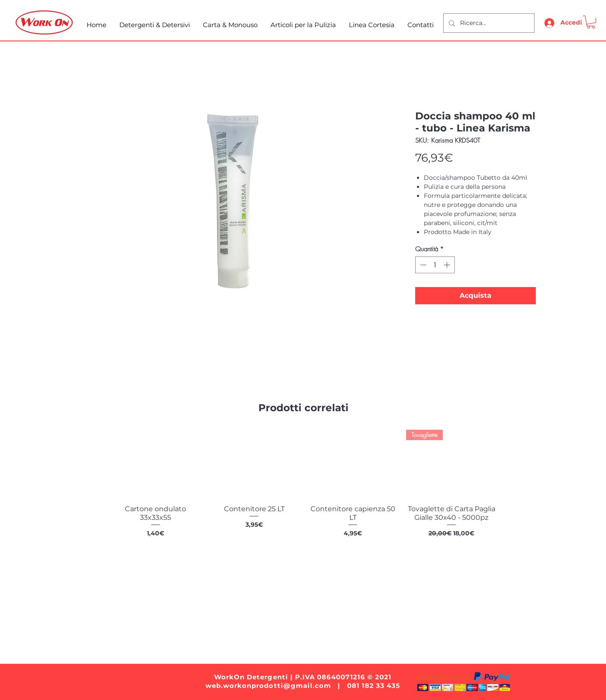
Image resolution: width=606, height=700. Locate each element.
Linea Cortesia (401, 600)
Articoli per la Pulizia (330, 600)
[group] (304, 493)
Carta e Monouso (255, 600)
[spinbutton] (435, 265)
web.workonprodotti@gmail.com (268, 686)
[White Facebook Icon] (323, 627)
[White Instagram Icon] (292, 627)
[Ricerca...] (488, 23)
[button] (591, 22)
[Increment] (448, 265)
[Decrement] (422, 265)
